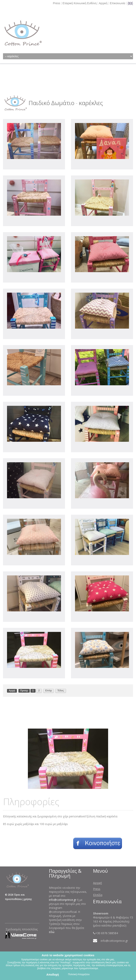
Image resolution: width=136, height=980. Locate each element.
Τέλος (61, 691)
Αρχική (103, 3)
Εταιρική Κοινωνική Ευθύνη (80, 3)
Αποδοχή (53, 975)
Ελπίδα (98, 895)
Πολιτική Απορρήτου (79, 974)
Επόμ (49, 691)
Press (57, 3)
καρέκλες (91, 103)
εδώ (52, 932)
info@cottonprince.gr (63, 900)
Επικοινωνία (118, 3)
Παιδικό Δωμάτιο (51, 103)
